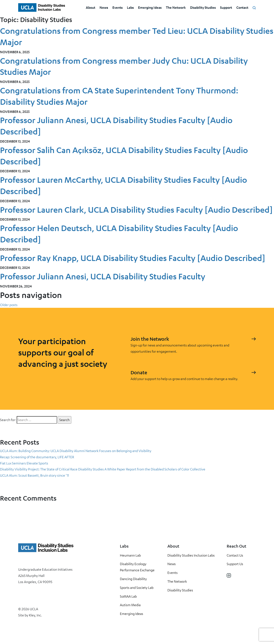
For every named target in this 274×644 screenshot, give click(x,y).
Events (118, 7)
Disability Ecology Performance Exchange (137, 567)
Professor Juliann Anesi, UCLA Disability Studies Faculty (103, 276)
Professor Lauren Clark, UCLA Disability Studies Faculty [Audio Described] (136, 210)
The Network (176, 7)
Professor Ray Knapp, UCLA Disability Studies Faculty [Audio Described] (133, 258)
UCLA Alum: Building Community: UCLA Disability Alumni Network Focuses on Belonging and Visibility (76, 451)
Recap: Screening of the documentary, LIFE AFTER (37, 457)
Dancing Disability (133, 579)
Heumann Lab (130, 555)
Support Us (235, 564)
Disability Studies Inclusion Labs (191, 555)
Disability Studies (203, 7)
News (104, 7)
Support (226, 7)
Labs (130, 7)
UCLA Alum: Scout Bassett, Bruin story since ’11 (34, 475)
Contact (242, 7)
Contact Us (235, 555)
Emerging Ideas (150, 7)
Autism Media (130, 605)
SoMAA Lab (128, 596)
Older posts (9, 305)
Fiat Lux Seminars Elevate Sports (24, 463)
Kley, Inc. (35, 615)
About (91, 7)
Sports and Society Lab (137, 588)
